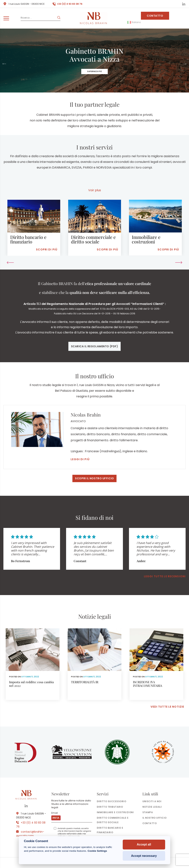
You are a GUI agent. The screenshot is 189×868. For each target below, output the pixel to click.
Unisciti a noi (152, 801)
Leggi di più (80, 459)
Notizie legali (152, 807)
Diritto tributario (110, 807)
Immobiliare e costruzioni (115, 812)
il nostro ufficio (155, 818)
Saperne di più (94, 71)
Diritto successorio (111, 801)
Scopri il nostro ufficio (94, 478)
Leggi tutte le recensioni (165, 576)
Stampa (148, 812)
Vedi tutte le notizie (167, 707)
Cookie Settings (97, 851)
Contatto (155, 16)
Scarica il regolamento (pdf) (95, 346)
